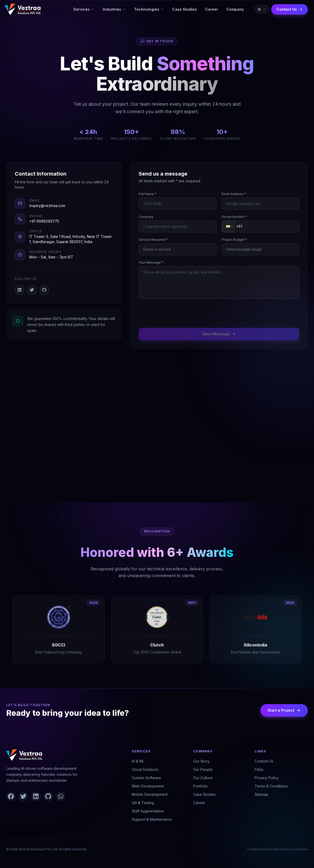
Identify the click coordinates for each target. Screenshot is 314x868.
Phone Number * (234, 217)
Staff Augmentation (148, 811)
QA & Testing (143, 803)
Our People (203, 769)
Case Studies (184, 9)
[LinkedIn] (19, 290)
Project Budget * (234, 240)
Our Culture (203, 778)
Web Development (148, 786)
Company (235, 9)
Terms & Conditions (271, 786)
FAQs (259, 769)
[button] (229, 226)
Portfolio (200, 786)
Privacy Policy (267, 778)
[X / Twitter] (32, 290)
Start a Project (284, 710)
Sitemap (261, 794)
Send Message (219, 334)
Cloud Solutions (145, 769)
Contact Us (289, 9)
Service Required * (153, 240)
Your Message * (151, 262)
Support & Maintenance (152, 819)
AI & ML (138, 761)
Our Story (201, 761)
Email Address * (234, 194)
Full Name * (148, 194)
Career (212, 9)
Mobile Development (150, 794)
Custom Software (146, 778)
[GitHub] (44, 290)
